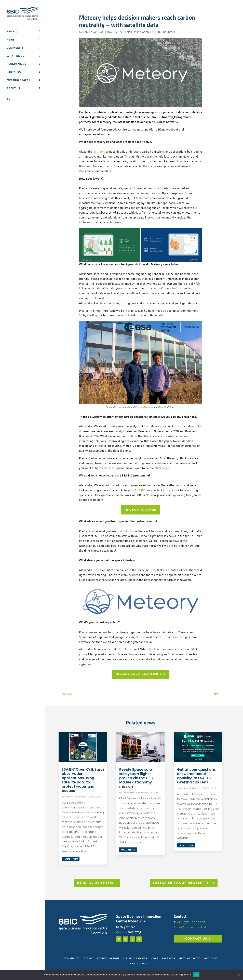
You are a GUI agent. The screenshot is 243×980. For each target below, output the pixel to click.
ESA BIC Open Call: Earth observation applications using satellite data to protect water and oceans (83, 780)
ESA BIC (12, 32)
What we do (16, 56)
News (11, 40)
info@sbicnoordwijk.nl (191, 927)
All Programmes (135, 959)
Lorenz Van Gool (94, 32)
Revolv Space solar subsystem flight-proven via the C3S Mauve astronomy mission (136, 778)
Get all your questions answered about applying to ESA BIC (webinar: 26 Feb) (196, 776)
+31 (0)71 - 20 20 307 (191, 923)
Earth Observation (137, 32)
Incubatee (169, 32)
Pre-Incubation (108, 959)
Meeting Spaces (190, 959)
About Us (211, 959)
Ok (196, 975)
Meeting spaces (18, 80)
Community (15, 48)
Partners (14, 72)
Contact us (196, 939)
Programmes (16, 64)
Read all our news (95, 883)
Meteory (100, 152)
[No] (239, 975)
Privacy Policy (140, 964)
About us (13, 89)
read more (71, 859)
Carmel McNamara (76, 797)
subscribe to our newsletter (182, 883)
